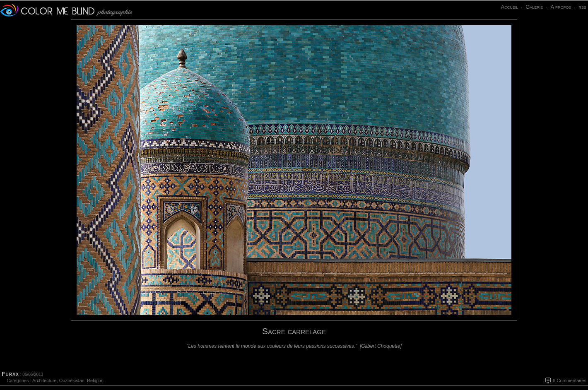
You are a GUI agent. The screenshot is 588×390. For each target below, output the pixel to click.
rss (582, 7)
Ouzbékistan (72, 380)
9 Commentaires (570, 380)
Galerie (534, 7)
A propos (561, 7)
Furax (10, 374)
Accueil (509, 7)
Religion (95, 380)
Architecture (45, 380)
